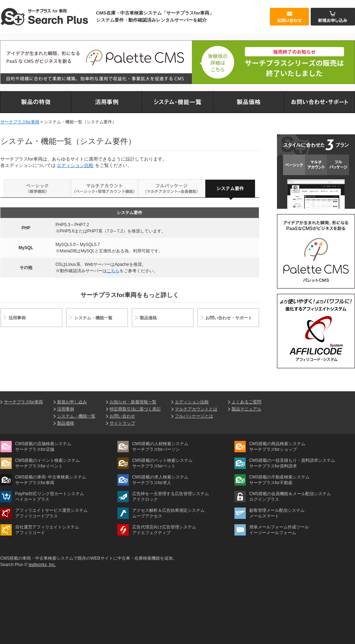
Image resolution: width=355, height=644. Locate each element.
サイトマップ (122, 423)
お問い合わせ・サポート (229, 318)
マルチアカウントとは (196, 409)
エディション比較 (75, 165)
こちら (113, 271)
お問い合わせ (122, 416)
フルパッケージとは (194, 416)
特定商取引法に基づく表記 (135, 409)
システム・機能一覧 (93, 318)
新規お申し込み (72, 402)
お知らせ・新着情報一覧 (133, 402)
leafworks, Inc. (42, 565)
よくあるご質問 (246, 402)
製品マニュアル (246, 409)
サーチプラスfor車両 (20, 122)
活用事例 (17, 318)
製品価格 (148, 318)
